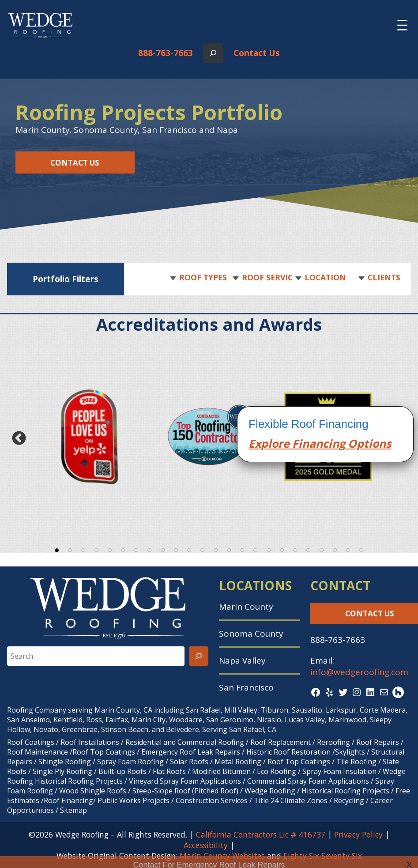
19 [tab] (295, 549)
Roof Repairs (378, 742)
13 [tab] (216, 549)
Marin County (246, 607)
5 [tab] (110, 549)
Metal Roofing (239, 762)
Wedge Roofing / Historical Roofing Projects (317, 791)
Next (399, 439)
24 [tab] (362, 549)
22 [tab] (335, 549)
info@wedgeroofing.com (359, 672)
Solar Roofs (190, 762)
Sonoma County (251, 634)
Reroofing (333, 742)
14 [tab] (229, 549)
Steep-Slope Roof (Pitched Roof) (185, 791)
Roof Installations (90, 742)
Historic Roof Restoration (288, 752)
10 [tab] (176, 549)
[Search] (199, 656)
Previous (19, 439)
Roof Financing (68, 800)
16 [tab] (256, 549)
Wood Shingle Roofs (93, 791)
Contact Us (257, 53)
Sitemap (73, 810)
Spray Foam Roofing (130, 762)
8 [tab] (150, 549)
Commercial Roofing (211, 742)
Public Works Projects (134, 800)
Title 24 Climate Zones (291, 800)
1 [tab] (57, 549)
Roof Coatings (31, 742)
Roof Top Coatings (104, 752)
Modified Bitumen (221, 771)
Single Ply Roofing (62, 771)
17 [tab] (269, 549)
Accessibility (206, 845)
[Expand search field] (213, 53)
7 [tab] (136, 549)
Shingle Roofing (65, 762)
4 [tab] (97, 549)
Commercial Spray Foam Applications (308, 781)
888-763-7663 (166, 53)
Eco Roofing (277, 771)
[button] (202, 278)
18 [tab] (282, 549)
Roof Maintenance (38, 752)
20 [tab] (309, 549)
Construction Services (212, 800)
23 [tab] (348, 549)
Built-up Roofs (122, 771)
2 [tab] (70, 549)
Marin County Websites (222, 856)
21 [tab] (322, 549)
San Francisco (246, 687)
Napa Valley (242, 660)
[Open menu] (402, 25)
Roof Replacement (281, 742)
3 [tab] (83, 549)
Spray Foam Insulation (339, 771)
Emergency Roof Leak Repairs (191, 752)
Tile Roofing (356, 762)
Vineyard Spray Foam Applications (185, 781)
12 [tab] (203, 549)
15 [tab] (242, 549)
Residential (143, 742)
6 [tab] (123, 549)
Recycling (349, 800)
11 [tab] (189, 549)
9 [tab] (163, 549)
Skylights (350, 752)
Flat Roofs (169, 771)
